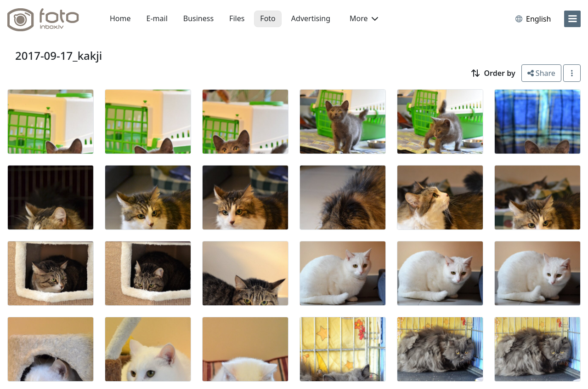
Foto (268, 18)
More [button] (364, 18)
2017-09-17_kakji (59, 55)
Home (120, 18)
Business (198, 18)
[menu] (572, 19)
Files (237, 18)
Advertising (311, 18)
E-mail (157, 18)
